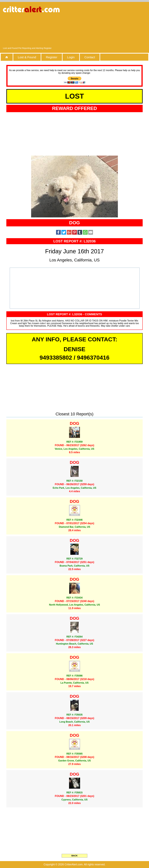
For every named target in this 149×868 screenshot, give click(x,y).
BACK (74, 856)
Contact (90, 57)
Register (52, 57)
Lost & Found (27, 57)
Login (71, 57)
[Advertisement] (115, 26)
